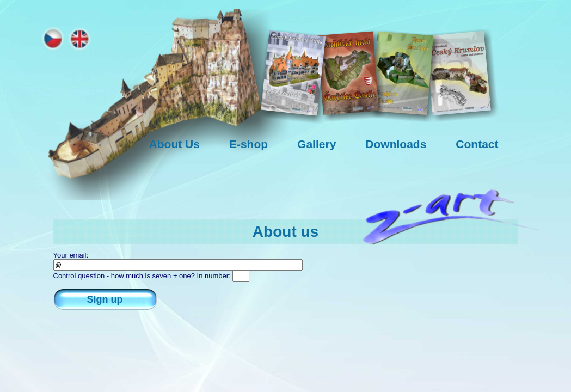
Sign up (105, 299)
